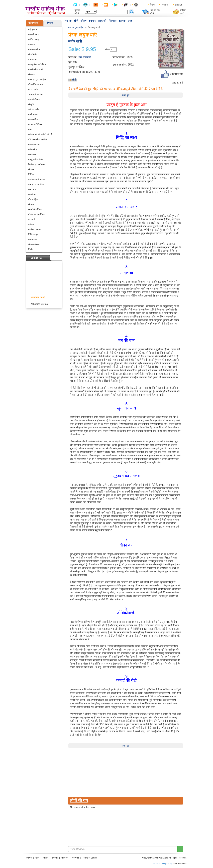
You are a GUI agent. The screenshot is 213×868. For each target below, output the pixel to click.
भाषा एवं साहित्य (35, 94)
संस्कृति (31, 104)
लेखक (152, 5)
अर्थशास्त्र (32, 154)
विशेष (31, 249)
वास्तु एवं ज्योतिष (36, 159)
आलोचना (32, 194)
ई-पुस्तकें (50, 23)
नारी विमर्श (33, 114)
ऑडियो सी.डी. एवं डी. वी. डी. (41, 134)
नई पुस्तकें (33, 29)
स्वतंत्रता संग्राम (34, 229)
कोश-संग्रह (33, 149)
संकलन (31, 169)
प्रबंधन (31, 224)
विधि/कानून (33, 234)
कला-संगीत (33, 119)
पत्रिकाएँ (32, 219)
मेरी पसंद (112, 21)
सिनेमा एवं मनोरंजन (37, 164)
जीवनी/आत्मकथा (36, 84)
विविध (31, 174)
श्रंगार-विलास (34, 244)
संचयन (31, 204)
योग (30, 129)
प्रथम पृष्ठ (126, 95)
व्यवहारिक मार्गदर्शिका (38, 64)
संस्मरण (31, 74)
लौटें (74, 80)
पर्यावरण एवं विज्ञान (37, 179)
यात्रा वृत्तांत (33, 89)
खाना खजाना (34, 144)
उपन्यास (32, 44)
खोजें (76, 21)
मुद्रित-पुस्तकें (33, 23)
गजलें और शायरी (36, 69)
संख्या (108, 49)
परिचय (83, 21)
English (179, 5)
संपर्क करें (102, 21)
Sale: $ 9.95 (82, 49)
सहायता (122, 21)
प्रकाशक (165, 5)
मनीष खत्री (75, 41)
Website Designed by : (163, 864)
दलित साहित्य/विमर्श (37, 214)
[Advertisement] (126, 772)
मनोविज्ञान (33, 239)
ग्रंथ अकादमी (85, 57)
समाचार (92, 21)
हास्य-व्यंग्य (33, 59)
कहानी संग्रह (33, 34)
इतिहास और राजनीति (38, 139)
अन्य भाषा (33, 189)
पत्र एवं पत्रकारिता (36, 184)
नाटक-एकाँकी (34, 49)
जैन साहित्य (33, 199)
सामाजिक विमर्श (35, 209)
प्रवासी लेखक (34, 99)
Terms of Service (90, 858)
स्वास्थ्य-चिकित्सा (35, 124)
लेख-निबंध (33, 54)
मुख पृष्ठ (68, 21)
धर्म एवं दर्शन (34, 109)
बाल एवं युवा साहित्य (37, 79)
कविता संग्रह (34, 39)
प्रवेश (130, 21)
